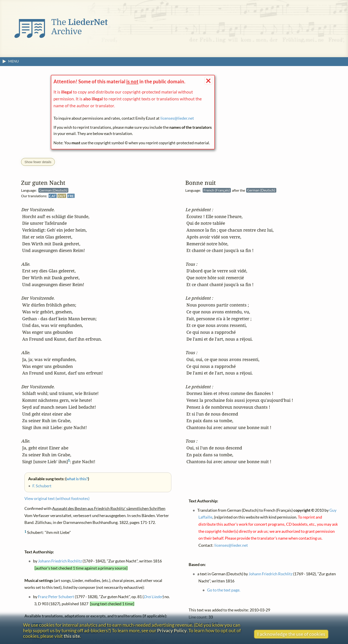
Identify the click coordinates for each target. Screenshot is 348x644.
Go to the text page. (224, 590)
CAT (52, 196)
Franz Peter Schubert (56, 597)
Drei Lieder (153, 597)
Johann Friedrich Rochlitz (60, 561)
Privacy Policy (172, 630)
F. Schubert (42, 486)
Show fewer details (38, 162)
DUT (62, 196)
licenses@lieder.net (177, 118)
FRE (71, 196)
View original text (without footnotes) (57, 499)
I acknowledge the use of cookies (291, 634)
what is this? (77, 479)
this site (72, 636)
